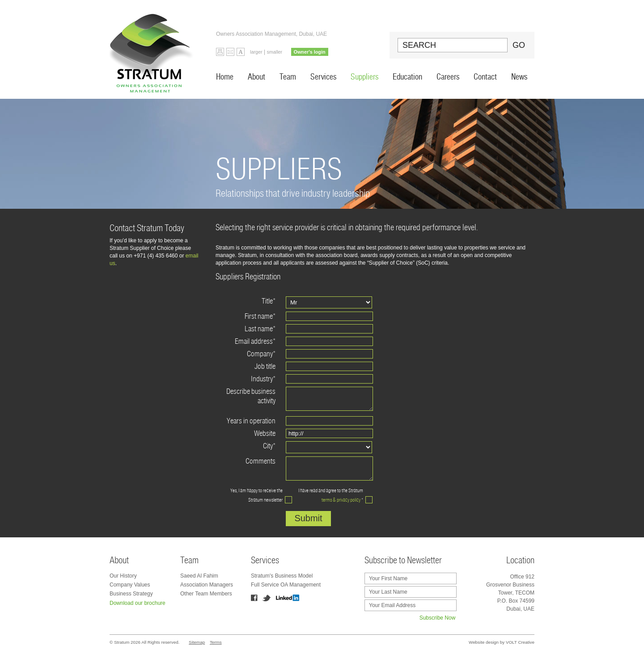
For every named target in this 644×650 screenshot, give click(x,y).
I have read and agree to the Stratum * (331, 495)
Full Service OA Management (286, 585)
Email (230, 52)
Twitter (267, 598)
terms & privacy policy (341, 500)
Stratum (154, 49)
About (256, 77)
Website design (484, 642)
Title (269, 301)
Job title (265, 366)
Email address (255, 341)
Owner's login (310, 52)
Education (407, 77)
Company (261, 354)
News (519, 77)
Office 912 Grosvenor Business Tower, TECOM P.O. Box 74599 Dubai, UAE (510, 593)
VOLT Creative (520, 642)
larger (256, 52)
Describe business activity (251, 396)
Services (323, 77)
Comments (261, 461)
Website (265, 433)
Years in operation (251, 421)
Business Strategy (131, 594)
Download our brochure (138, 603)
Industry (263, 379)
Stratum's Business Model (282, 576)
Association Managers (207, 585)
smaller (274, 52)
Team (288, 77)
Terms (216, 642)
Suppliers (364, 77)
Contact (485, 77)
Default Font (241, 52)
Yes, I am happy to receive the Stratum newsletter (256, 495)
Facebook (254, 598)
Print (220, 52)
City (269, 446)
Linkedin (287, 598)
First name (260, 316)
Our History (123, 576)
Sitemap (197, 642)
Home (225, 77)
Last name (260, 329)
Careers (448, 77)
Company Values (130, 585)
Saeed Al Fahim (199, 576)
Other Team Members (206, 594)
